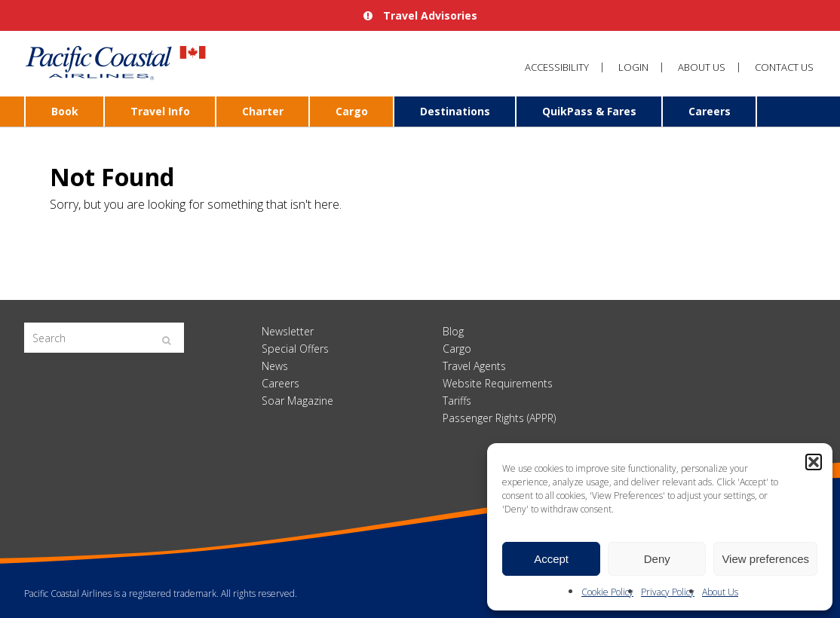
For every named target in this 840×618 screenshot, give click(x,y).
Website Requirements (498, 383)
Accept (551, 559)
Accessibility (557, 67)
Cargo (352, 111)
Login (633, 67)
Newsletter (288, 331)
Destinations (455, 111)
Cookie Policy (607, 592)
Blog (453, 331)
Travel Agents (474, 366)
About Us (720, 592)
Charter (263, 111)
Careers (710, 111)
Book (65, 111)
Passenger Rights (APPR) (499, 418)
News (275, 366)
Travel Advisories (420, 15)
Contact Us (784, 67)
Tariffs (457, 401)
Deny (657, 559)
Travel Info (160, 111)
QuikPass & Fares (589, 111)
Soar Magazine (297, 401)
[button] (814, 462)
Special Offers (295, 349)
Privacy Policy (668, 592)
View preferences (765, 559)
